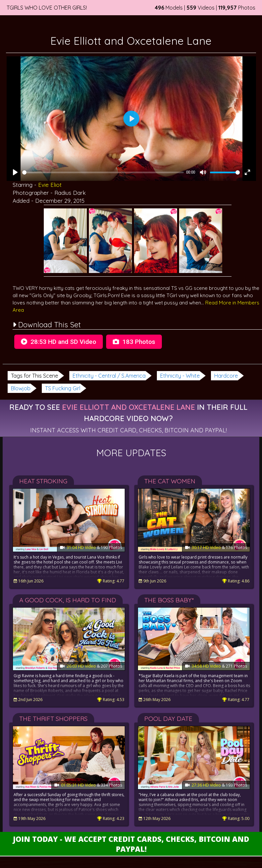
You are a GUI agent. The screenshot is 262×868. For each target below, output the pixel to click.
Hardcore (226, 376)
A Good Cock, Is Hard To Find (68, 600)
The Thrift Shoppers (53, 719)
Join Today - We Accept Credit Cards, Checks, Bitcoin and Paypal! (131, 844)
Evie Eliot (50, 185)
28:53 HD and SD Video (59, 342)
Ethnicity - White (180, 376)
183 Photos (134, 342)
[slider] (103, 172)
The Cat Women (170, 481)
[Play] (15, 172)
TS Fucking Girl (63, 388)
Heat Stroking (43, 481)
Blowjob (21, 388)
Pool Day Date (168, 719)
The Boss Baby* (169, 600)
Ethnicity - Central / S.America (109, 376)
